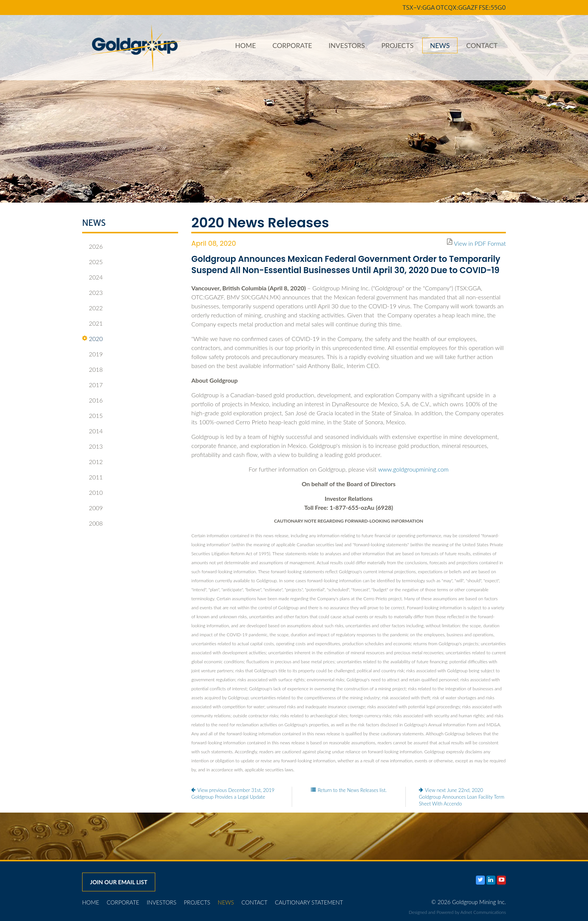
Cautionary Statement (309, 902)
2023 (92, 293)
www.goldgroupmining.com (413, 469)
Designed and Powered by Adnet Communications (457, 912)
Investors (347, 45)
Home (245, 45)
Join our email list (119, 882)
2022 (92, 308)
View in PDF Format (480, 243)
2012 (92, 462)
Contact (482, 45)
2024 (92, 277)
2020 (92, 339)
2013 (92, 446)
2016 (92, 400)
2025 (92, 262)
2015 (92, 416)
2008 (92, 523)
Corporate (292, 45)
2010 (92, 493)
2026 (92, 246)
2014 (92, 431)
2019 (92, 354)
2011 (92, 477)
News (440, 45)
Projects (397, 45)
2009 (92, 508)
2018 (92, 370)
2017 (92, 385)
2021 (92, 323)
